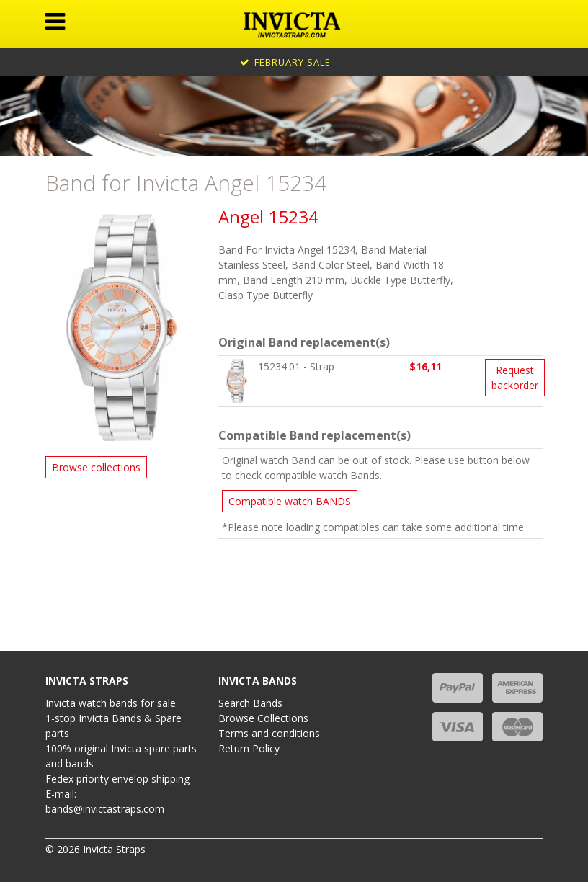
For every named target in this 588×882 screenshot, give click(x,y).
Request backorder (515, 378)
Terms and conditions (269, 733)
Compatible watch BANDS (290, 501)
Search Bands (250, 703)
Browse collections (96, 467)
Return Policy (249, 748)
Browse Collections (263, 718)
